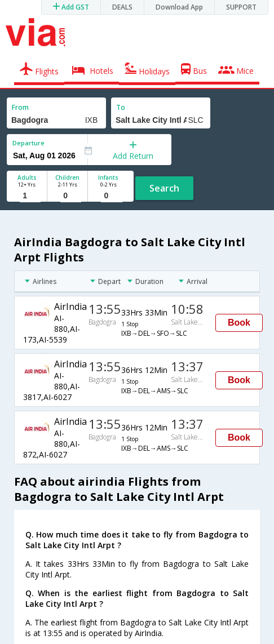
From (20, 107)
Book (239, 323)
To (121, 107)
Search (164, 188)
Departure (28, 143)
